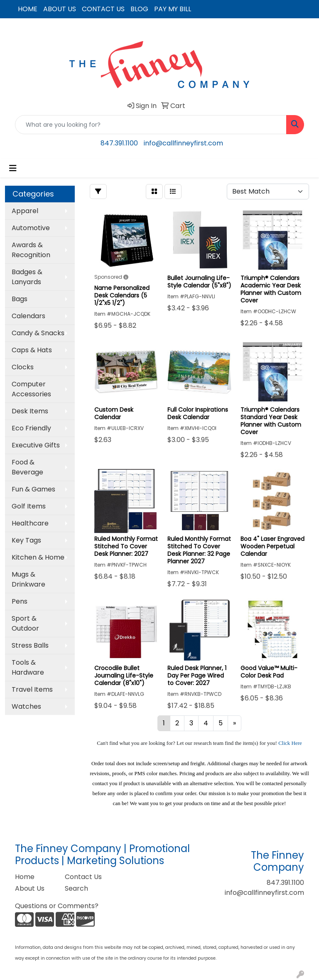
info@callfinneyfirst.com (183, 143)
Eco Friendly (31, 428)
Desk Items (30, 411)
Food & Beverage (27, 467)
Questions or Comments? (57, 906)
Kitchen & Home (38, 557)
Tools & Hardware (28, 667)
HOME (28, 9)
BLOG (139, 9)
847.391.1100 (119, 143)
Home (25, 877)
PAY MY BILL (173, 9)
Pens (20, 601)
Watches (26, 706)
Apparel (25, 211)
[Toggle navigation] (13, 168)
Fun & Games (33, 489)
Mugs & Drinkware (28, 579)
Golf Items (29, 506)
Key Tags (26, 540)
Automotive (31, 228)
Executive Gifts (36, 445)
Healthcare (30, 523)
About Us (30, 888)
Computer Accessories (31, 389)
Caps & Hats (32, 350)
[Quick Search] (151, 125)
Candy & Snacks (38, 333)
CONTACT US (103, 9)
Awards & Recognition (31, 250)
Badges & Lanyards (27, 277)
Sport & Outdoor (25, 623)
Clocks (23, 367)
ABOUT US (60, 9)
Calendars (28, 316)
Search (76, 888)
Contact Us (83, 877)
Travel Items (32, 689)
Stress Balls (30, 645)
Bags (20, 299)
